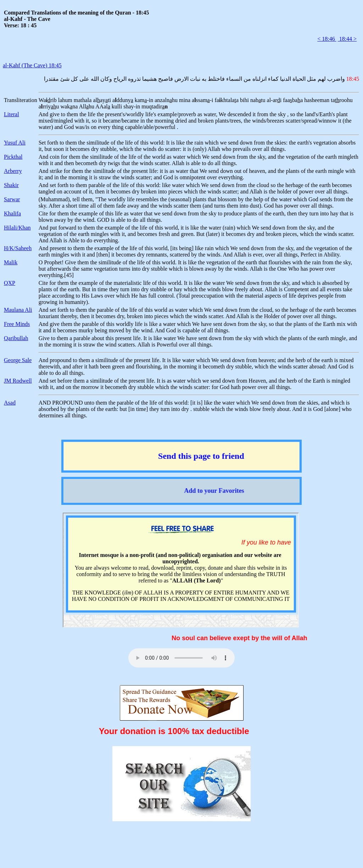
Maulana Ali (18, 310)
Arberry (13, 171)
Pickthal (13, 157)
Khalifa (12, 213)
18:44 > (347, 39)
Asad (10, 403)
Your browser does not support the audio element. (181, 658)
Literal (12, 114)
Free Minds (17, 324)
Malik (11, 262)
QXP (10, 283)
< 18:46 (327, 39)
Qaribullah (16, 338)
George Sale (18, 360)
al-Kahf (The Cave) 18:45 (32, 65)
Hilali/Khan (17, 228)
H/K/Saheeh (18, 248)
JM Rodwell (18, 381)
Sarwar (12, 199)
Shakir (11, 185)
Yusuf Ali (15, 143)
